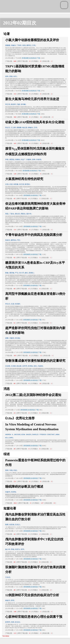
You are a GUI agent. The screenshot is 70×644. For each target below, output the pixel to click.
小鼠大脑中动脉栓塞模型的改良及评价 (32, 40)
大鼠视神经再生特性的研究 (24, 179)
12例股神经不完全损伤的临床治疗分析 (32, 595)
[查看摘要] (25, 58)
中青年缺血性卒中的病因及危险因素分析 (34, 235)
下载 (38, 58)
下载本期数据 (6, 636)
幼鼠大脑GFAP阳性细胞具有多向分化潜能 (35, 122)
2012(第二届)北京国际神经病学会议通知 (33, 395)
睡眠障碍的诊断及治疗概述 (24, 487)
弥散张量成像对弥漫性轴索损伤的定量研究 (35, 361)
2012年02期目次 (20, 23)
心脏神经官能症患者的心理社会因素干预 (34, 617)
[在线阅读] (33, 58)
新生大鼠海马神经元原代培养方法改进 (32, 99)
